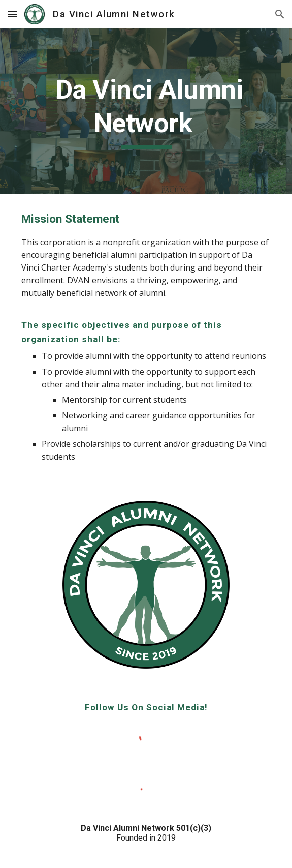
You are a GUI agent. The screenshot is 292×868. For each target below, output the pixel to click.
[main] (146, 111)
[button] (12, 14)
